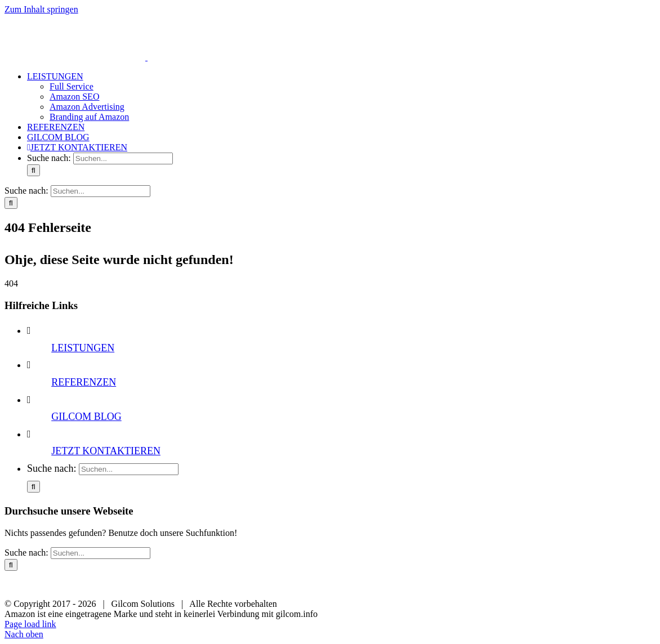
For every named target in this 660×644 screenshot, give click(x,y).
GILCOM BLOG (86, 417)
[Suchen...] (123, 158)
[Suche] (34, 170)
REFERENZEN (84, 382)
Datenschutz (317, 585)
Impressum (258, 585)
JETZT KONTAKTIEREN (106, 451)
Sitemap (429, 585)
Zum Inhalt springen (41, 9)
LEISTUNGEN (83, 348)
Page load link (30, 624)
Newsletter (376, 585)
